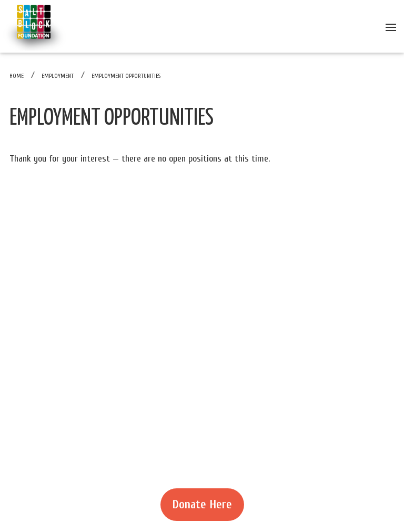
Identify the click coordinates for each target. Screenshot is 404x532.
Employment (58, 76)
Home (17, 76)
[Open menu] (391, 26)
